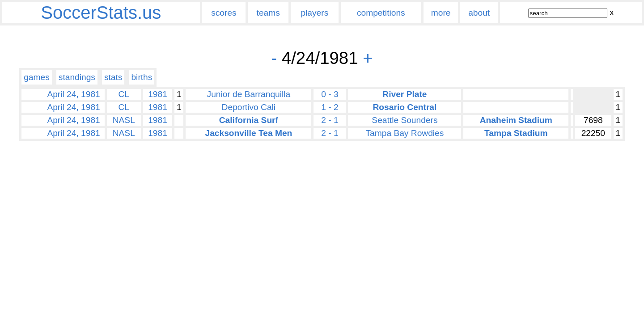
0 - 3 (330, 94)
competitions (381, 13)
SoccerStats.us (101, 13)
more (441, 13)
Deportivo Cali (249, 107)
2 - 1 (330, 120)
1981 (158, 94)
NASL (124, 120)
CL (124, 94)
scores (224, 13)
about (479, 13)
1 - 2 (330, 107)
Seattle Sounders (405, 120)
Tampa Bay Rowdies (405, 133)
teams (268, 13)
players (314, 13)
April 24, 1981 (73, 94)
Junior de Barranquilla (249, 94)
